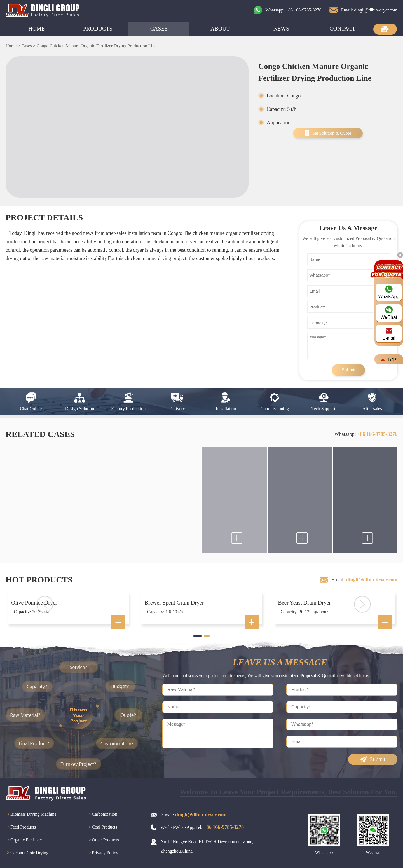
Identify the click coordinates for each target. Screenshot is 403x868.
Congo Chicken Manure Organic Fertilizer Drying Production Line (96, 46)
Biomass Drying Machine (31, 815)
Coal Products (102, 827)
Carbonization (102, 815)
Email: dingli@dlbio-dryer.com (369, 10)
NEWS (281, 29)
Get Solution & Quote (331, 133)
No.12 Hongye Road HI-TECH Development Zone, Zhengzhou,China (207, 846)
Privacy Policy (103, 853)
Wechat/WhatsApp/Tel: (202, 827)
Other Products (103, 840)
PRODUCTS (98, 29)
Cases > (28, 46)
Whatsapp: (366, 434)
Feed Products (21, 827)
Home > (13, 46)
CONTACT (342, 29)
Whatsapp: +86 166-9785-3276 (294, 10)
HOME (37, 29)
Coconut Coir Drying (27, 853)
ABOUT (220, 29)
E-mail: (194, 815)
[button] (198, 636)
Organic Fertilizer (24, 840)
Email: (364, 580)
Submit (348, 370)
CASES (159, 29)
